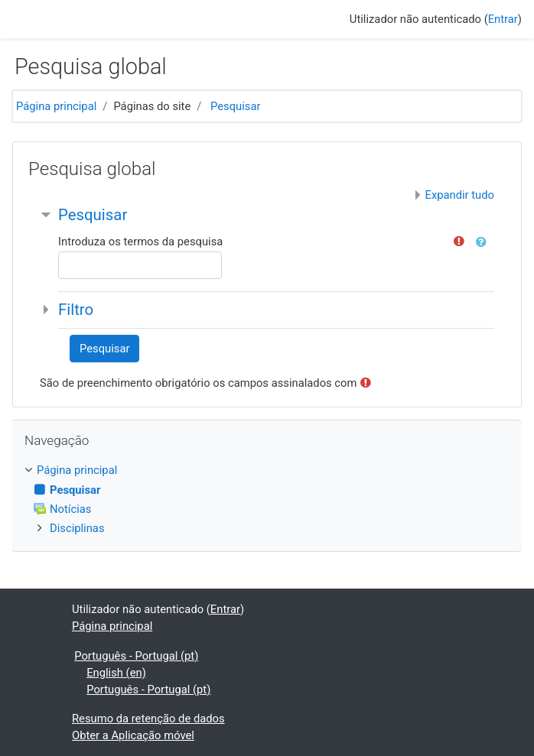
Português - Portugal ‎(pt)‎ (136, 656)
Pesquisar (235, 106)
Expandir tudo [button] (460, 195)
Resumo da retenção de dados (148, 719)
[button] (484, 242)
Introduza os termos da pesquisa (140, 242)
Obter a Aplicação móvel (133, 735)
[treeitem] (267, 470)
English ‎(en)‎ (116, 673)
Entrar (503, 19)
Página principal (56, 106)
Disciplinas (77, 528)
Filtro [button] (76, 310)
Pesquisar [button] (93, 215)
